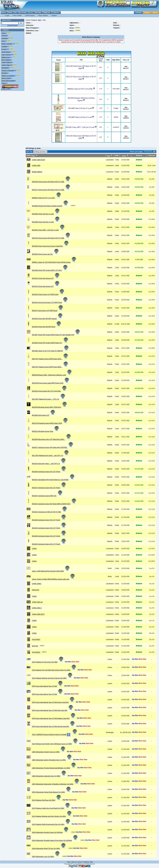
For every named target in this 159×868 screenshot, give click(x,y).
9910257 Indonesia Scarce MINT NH (47, 496)
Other (72, 31)
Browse (3, 13)
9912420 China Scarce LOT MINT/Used (48, 294)
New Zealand (6, 60)
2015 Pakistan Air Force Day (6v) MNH (48, 662)
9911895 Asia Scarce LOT (44, 415)
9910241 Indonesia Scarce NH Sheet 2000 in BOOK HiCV (54, 504)
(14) (10, 89)
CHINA (34, 549)
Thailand (116, 28)
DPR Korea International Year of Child (48, 686)
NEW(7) (29, 33)
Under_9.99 (5, 89)
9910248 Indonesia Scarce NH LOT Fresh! (49, 520)
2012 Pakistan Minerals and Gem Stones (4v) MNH (52, 816)
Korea (72, 28)
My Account (23, 13)
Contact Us (56, 13)
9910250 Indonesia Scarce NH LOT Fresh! (49, 472)
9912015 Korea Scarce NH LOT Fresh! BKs (50, 391)
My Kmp (38, 13)
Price (125, 156)
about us (74, 862)
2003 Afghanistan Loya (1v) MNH (46, 857)
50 (151, 152)
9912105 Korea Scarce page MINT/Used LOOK (51, 383)
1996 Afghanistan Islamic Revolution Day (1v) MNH (52, 760)
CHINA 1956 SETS (38, 614)
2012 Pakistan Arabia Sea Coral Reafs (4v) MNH (51, 808)
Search (10, 13)
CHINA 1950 (36, 166)
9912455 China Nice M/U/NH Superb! (47, 319)
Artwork (4, 36)
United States (6, 65)
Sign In (155, 13)
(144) (13, 44)
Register (147, 13)
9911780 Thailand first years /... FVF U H (49, 399)
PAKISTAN (36, 590)
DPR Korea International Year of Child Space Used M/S (53, 702)
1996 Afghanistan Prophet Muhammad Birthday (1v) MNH (54, 768)
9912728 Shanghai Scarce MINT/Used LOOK (50, 423)
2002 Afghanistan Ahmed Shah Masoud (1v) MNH (52, 792)
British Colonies (7, 44)
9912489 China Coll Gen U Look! (46, 222)
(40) (8, 47)
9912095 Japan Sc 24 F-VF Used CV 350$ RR (50, 351)
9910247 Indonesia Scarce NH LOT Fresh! (49, 488)
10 (145, 152)
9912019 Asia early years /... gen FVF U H (49, 464)
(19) (75, 31)
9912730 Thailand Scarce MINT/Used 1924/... (50, 359)
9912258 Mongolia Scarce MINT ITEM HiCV (50, 407)
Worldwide (5, 68)
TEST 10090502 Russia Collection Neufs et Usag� (55, 735)
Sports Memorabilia (8, 81)
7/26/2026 (138, 13)
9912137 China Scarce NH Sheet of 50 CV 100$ (51, 190)
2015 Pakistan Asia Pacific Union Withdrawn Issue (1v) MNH (55, 744)
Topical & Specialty (8, 70)
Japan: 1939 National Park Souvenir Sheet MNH (51, 571)
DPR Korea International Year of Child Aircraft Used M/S (54, 727)
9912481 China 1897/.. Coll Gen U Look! (48, 230)
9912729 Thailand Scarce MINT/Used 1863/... (50, 367)
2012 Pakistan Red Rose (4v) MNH (47, 800)
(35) (15, 71)
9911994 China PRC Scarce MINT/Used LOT (50, 343)
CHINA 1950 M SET (39, 160)
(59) (12, 65)
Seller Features (30, 15)
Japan (72, 25)
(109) (12, 55)
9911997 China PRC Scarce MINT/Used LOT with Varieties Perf (56, 335)
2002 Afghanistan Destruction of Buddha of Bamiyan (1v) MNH (56, 784)
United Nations (6, 62)
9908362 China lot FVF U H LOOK (47, 198)
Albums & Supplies (8, 76)
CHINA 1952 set (37, 602)
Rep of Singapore (32, 28)
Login (8, 15)
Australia (4, 38)
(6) (75, 28)
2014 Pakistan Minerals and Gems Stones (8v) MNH (52, 678)
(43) (6, 83)
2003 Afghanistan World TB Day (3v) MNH (49, 849)
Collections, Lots (32, 31)
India (115, 23)
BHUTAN (35, 646)
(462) (8, 49)
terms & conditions (83, 862)
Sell (15, 13)
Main (40, 20)
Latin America (6, 55)
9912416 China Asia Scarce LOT (46, 278)
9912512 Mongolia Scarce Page (46, 431)
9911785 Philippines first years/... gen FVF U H (51, 456)
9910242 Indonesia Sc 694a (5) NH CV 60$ (50, 512)
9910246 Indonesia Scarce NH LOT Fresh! (49, 536)
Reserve (139, 155)
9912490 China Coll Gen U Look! (46, 214)
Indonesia (29, 25)
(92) (5, 41)
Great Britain (6, 52)
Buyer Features (43, 15)
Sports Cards (6, 78)
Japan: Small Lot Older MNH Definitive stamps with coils (54, 579)
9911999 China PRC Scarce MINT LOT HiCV (50, 270)
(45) (10, 57)
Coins (3, 83)
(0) (7, 36)
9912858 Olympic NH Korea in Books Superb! (50, 206)
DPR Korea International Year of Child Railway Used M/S (54, 718)
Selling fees (47, 13)
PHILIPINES (36, 640)
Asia (3, 41)
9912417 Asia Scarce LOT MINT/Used (48, 311)
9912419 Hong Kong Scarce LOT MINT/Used (50, 303)
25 (148, 152)
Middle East (5, 57)
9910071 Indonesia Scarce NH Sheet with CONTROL (53, 448)
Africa (3, 33)
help (91, 862)
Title (35, 156)
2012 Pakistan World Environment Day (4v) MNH (51, 824)
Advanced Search (12, 25)
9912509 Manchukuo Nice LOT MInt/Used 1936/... (52, 439)
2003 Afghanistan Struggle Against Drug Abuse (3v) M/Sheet (55, 840)
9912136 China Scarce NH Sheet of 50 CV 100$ (51, 238)
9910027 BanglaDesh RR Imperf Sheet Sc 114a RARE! (53, 480)
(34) (31, 23)
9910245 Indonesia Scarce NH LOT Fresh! (49, 528)
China (28, 23)
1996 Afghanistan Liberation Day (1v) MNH (49, 776)
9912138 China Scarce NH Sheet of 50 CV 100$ (51, 182)
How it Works (18, 15)
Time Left (152, 155)
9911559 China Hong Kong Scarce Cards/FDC (50, 246)
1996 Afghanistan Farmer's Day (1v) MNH (49, 752)
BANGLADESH (37, 172)
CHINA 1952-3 (37, 608)
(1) (8, 38)
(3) (11, 52)
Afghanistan (74, 23)
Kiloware (4, 73)
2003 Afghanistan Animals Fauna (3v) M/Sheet (50, 832)
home (69, 862)
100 (154, 151)
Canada (4, 46)
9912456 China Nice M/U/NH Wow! (47, 327)
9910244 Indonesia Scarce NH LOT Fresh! (49, 544)
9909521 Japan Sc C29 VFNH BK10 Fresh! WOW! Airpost (54, 262)
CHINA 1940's (37, 584)
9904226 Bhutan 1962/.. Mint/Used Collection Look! (52, 375)
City (109, 156)
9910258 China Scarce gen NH (46, 254)
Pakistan (116, 25)
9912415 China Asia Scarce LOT (46, 286)
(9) (120, 25)
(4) (6, 33)
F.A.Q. (31, 13)
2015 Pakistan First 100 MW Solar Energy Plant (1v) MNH (54, 670)
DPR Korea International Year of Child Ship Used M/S (53, 710)
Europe (4, 49)
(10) (79, 23)
